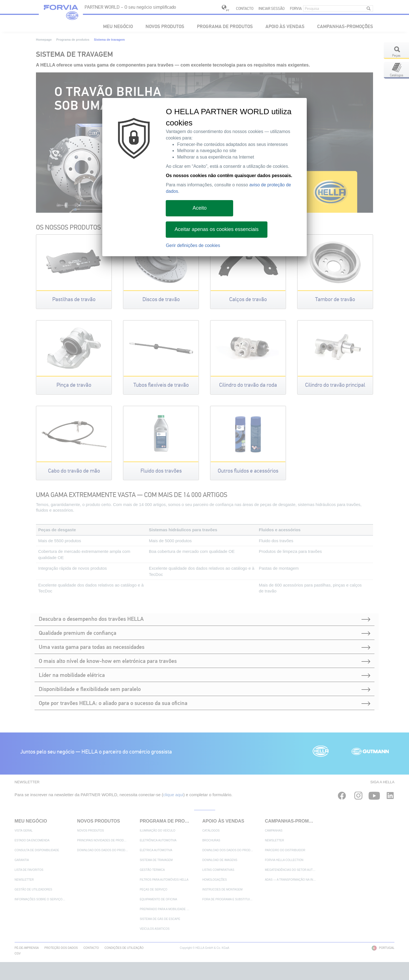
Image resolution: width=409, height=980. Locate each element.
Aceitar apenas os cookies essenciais (216, 229)
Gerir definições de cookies (193, 245)
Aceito (199, 208)
